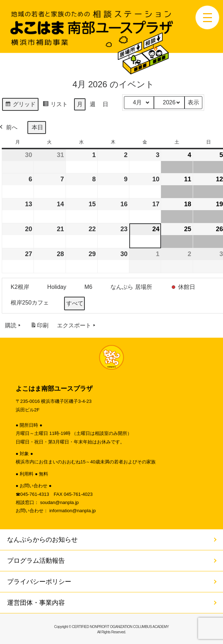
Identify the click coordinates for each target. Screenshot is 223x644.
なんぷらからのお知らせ (42, 540)
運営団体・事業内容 (36, 603)
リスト (55, 105)
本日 (37, 127)
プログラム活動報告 (36, 561)
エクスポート (77, 326)
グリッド (20, 105)
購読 (14, 326)
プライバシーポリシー (39, 582)
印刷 (39, 327)
